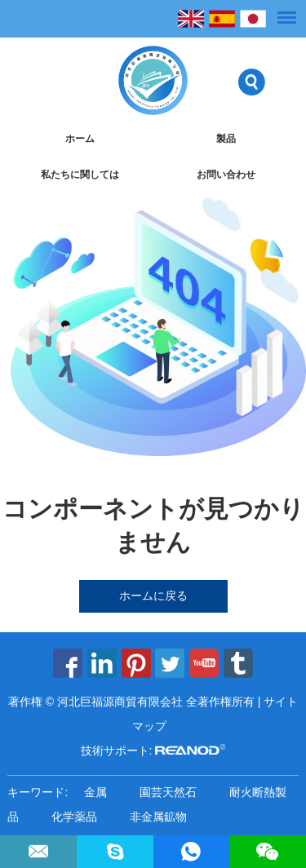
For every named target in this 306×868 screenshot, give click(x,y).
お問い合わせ (226, 175)
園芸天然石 (168, 792)
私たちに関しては (80, 175)
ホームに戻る (153, 596)
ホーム (80, 139)
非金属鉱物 (158, 817)
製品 (226, 139)
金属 (95, 792)
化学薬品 (74, 817)
